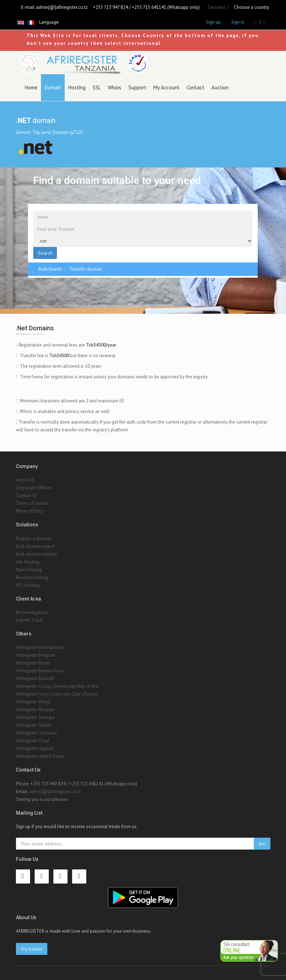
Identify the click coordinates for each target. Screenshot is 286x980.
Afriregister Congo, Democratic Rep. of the (57, 686)
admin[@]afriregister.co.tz (62, 7)
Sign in (238, 22)
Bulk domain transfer (37, 554)
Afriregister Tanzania (36, 733)
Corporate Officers (34, 488)
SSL (97, 87)
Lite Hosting (28, 562)
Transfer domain (86, 269)
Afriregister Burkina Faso (40, 671)
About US (25, 480)
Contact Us (27, 495)
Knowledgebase (32, 612)
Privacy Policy (29, 511)
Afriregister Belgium (36, 655)
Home (31, 87)
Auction (220, 87)
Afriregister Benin (33, 663)
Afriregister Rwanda (35, 710)
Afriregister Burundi (35, 678)
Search (45, 253)
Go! (262, 844)
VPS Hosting (28, 585)
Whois (115, 87)
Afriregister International (40, 647)
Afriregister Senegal (35, 717)
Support (137, 87)
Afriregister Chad (32, 741)
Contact (195, 87)
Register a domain (34, 539)
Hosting (77, 87)
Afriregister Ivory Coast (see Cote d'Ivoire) (57, 694)
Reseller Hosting (32, 577)
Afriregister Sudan (33, 725)
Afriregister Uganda (35, 748)
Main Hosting (29, 570)
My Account (167, 87)
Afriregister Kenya (33, 702)
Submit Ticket (30, 620)
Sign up (213, 22)
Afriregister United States (40, 756)
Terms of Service (32, 503)
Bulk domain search (36, 546)
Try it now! (32, 949)
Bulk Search (50, 269)
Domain (53, 87)
